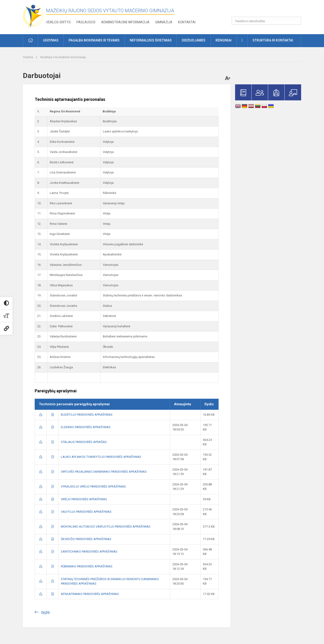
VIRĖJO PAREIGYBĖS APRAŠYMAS (84, 499)
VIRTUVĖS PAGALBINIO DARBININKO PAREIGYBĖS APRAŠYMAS (104, 472)
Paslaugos (86, 22)
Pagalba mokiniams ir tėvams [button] (94, 40)
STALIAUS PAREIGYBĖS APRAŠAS (84, 442)
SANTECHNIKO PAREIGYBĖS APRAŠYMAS (89, 552)
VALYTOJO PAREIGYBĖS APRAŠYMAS (86, 512)
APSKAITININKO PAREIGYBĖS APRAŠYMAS (90, 594)
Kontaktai (187, 22)
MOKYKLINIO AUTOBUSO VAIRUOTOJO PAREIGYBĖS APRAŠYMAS (106, 527)
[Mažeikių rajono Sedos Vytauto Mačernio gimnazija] (33, 16)
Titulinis (28, 57)
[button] (269, 10)
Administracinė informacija (125, 22)
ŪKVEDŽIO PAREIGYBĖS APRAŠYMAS (86, 539)
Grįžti (46, 613)
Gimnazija (164, 22)
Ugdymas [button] (51, 40)
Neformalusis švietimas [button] (151, 40)
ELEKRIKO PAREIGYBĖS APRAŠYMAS (86, 427)
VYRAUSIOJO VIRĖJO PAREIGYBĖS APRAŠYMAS (93, 486)
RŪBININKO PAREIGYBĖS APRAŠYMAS (87, 566)
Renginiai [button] (224, 40)
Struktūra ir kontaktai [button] (273, 40)
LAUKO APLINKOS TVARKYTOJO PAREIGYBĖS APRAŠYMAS (101, 457)
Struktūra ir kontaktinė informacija (63, 57)
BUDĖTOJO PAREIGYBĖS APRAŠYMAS (87, 415)
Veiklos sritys (58, 22)
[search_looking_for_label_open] (296, 21)
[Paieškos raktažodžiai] (266, 21)
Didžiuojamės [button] (194, 40)
